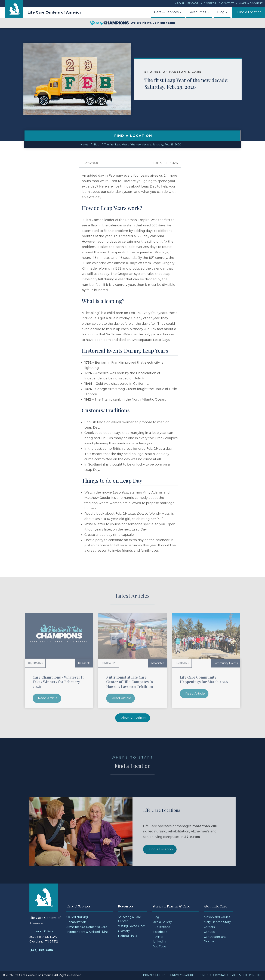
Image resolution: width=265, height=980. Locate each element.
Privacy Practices (184, 975)
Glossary (124, 931)
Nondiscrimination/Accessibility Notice (232, 975)
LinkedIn (159, 942)
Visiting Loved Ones (132, 926)
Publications (161, 927)
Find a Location (249, 12)
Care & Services (168, 12)
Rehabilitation (76, 922)
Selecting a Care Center (130, 919)
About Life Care (187, 4)
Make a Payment (251, 4)
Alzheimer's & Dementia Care (87, 927)
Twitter (158, 937)
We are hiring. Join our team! (132, 23)
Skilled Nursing (77, 917)
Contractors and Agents (215, 939)
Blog (222, 12)
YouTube (160, 946)
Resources (199, 12)
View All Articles (133, 718)
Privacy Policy (154, 975)
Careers (210, 4)
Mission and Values (217, 917)
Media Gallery (162, 922)
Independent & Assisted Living (88, 932)
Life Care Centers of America (55, 12)
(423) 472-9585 (41, 950)
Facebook (160, 932)
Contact (227, 4)
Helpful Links (127, 936)
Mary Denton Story (217, 922)
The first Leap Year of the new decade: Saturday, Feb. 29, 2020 (202, 83)
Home (84, 145)
